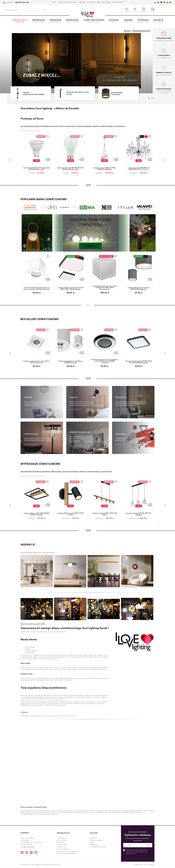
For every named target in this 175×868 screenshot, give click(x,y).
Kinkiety (74, 398)
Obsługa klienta (63, 833)
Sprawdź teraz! (41, 76)
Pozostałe (94, 833)
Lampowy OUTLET (20, 21)
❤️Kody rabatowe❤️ (104, 2)
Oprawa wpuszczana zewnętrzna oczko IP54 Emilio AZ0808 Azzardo (105, 361)
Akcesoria (114, 21)
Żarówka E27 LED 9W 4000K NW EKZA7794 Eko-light (70, 169)
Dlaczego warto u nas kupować (67, 851)
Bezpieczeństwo (62, 845)
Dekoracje (158, 21)
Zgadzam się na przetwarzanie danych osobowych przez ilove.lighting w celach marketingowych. (137, 852)
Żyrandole (121, 398)
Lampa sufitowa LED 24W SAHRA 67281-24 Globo (36, 514)
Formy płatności (62, 838)
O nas (54, 2)
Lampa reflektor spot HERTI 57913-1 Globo (70, 514)
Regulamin (93, 838)
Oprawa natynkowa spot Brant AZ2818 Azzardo (71, 362)
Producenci (91, 2)
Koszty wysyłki (62, 840)
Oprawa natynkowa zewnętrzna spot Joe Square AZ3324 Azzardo (36, 288)
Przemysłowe (72, 21)
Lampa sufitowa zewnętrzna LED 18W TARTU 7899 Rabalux (71, 288)
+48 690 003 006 (22, 3)
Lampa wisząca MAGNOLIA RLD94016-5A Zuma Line (139, 169)
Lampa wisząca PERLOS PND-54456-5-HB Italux (105, 169)
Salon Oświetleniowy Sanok (67, 2)
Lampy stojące (31, 434)
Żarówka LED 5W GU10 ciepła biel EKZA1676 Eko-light (36, 169)
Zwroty (92, 843)
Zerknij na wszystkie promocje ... (31, 131)
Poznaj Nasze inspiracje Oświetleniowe (38, 553)
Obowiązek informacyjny (98, 847)
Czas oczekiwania (63, 849)
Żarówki (128, 21)
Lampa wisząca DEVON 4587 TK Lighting (139, 514)
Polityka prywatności (97, 840)
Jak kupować (61, 847)
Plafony (28, 398)
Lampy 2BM (82, 2)
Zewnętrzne (55, 21)
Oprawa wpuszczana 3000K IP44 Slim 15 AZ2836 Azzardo (139, 362)
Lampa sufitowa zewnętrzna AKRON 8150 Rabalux (139, 288)
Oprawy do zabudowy (80, 432)
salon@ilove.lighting (27, 847)
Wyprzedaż (143, 21)
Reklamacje (94, 845)
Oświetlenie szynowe (94, 21)
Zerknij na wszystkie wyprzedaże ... (32, 476)
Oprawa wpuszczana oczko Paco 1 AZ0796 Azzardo (36, 362)
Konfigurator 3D (118, 2)
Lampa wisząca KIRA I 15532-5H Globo (105, 514)
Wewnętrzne (39, 21)
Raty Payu (60, 843)
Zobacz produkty (30, 409)
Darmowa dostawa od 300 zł (67, 854)
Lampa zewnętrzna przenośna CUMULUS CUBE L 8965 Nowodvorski (105, 288)
